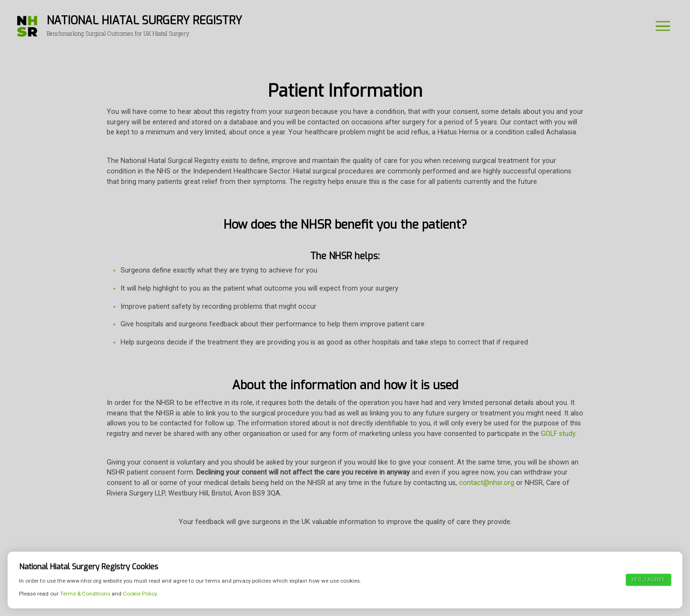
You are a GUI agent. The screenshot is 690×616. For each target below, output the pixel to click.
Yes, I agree (648, 593)
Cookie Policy (140, 606)
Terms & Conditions (85, 606)
